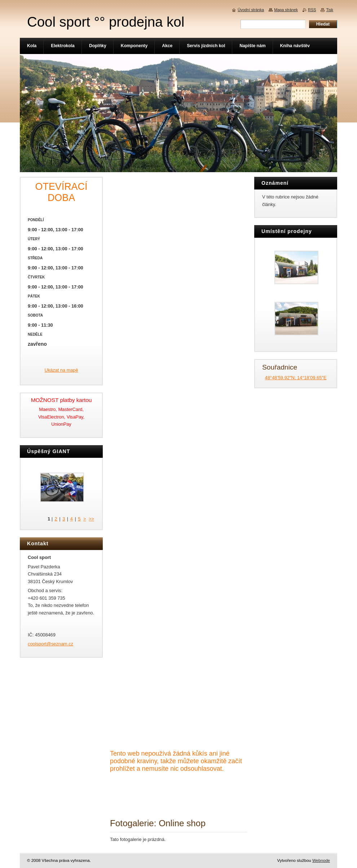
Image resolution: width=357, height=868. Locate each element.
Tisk (330, 10)
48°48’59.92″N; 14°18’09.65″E (296, 378)
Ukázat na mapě (61, 370)
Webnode (321, 860)
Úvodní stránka (251, 10)
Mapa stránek (286, 10)
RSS (312, 10)
